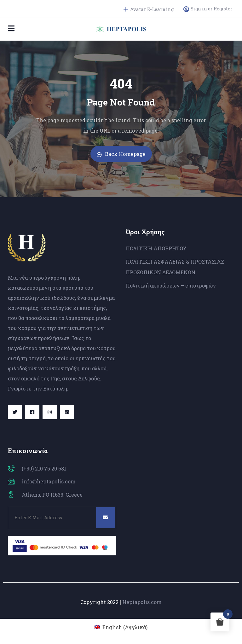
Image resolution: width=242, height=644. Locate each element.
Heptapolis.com (142, 602)
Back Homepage (121, 154)
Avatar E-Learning (149, 9)
